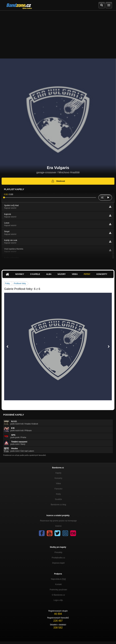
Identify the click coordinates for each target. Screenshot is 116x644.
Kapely (58, 473)
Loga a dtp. (58, 600)
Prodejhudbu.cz (58, 558)
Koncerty (102, 274)
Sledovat (58, 181)
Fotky (87, 274)
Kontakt (58, 584)
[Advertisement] (58, 35)
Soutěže (58, 499)
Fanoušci (58, 489)
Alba (49, 274)
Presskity (58, 552)
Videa (75, 274)
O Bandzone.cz (58, 595)
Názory (62, 274)
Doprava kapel (58, 563)
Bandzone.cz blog (58, 505)
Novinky (20, 274)
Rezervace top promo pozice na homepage (58, 521)
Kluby (58, 494)
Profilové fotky (20, 283)
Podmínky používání (58, 590)
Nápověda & (58, 579)
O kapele (35, 274)
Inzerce (58, 526)
